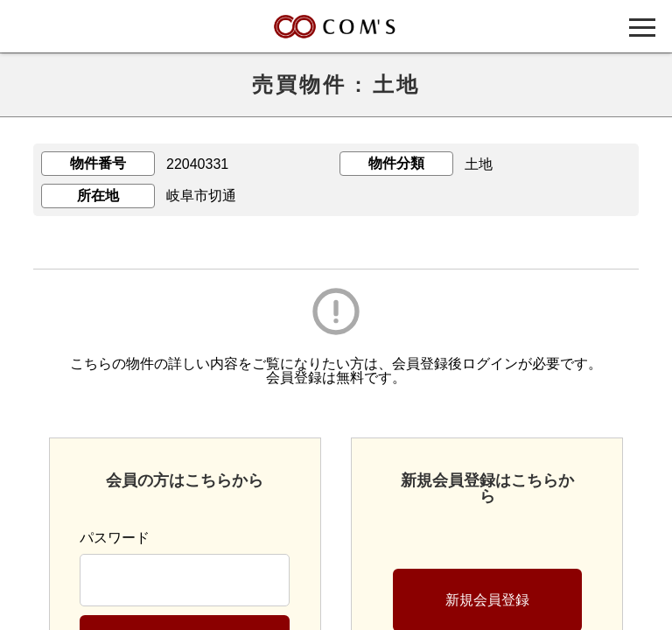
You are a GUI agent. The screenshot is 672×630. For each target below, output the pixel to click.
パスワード (115, 538)
